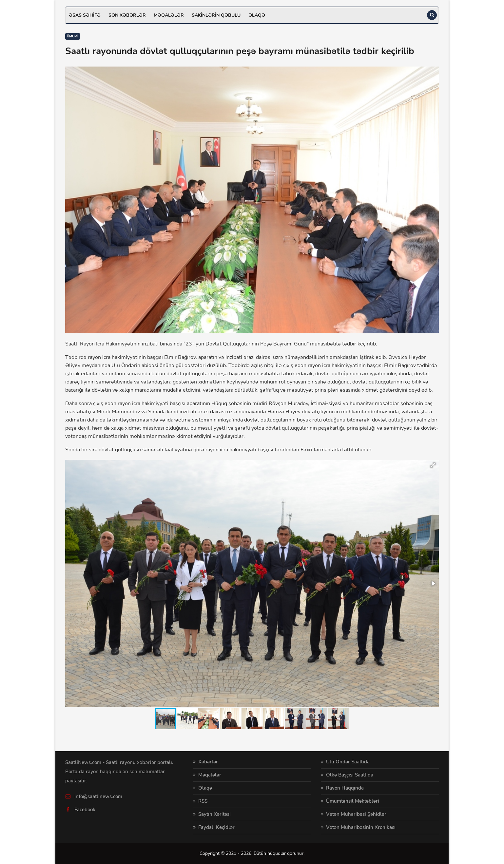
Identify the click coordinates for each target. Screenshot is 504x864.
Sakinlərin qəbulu (216, 15)
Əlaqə (257, 15)
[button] (433, 465)
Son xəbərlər (127, 15)
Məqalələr (169, 15)
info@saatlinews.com (98, 796)
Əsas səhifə (85, 15)
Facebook (85, 810)
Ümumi (73, 36)
